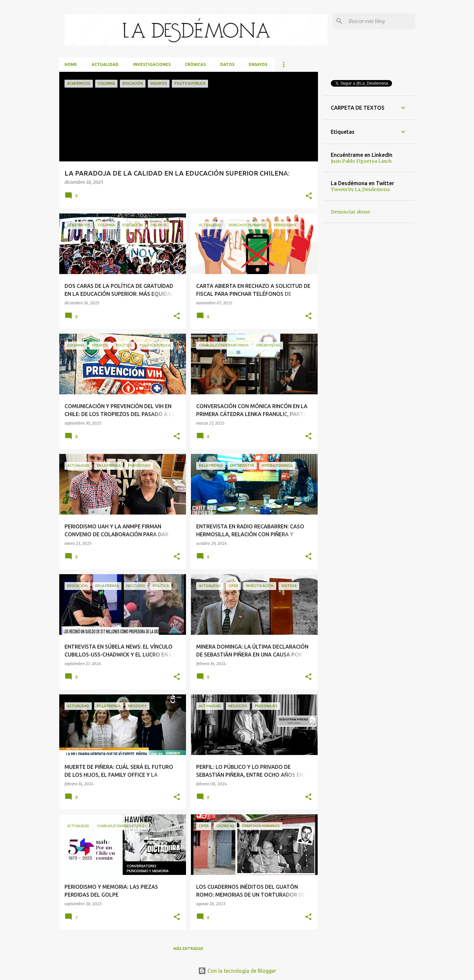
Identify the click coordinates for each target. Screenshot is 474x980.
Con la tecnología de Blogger (237, 971)
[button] (309, 196)
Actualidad (105, 64)
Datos (227, 64)
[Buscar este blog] (381, 21)
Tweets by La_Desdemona (360, 189)
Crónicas (195, 64)
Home (71, 64)
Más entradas (188, 949)
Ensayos (258, 64)
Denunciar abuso (351, 212)
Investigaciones (152, 64)
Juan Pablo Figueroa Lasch (361, 161)
